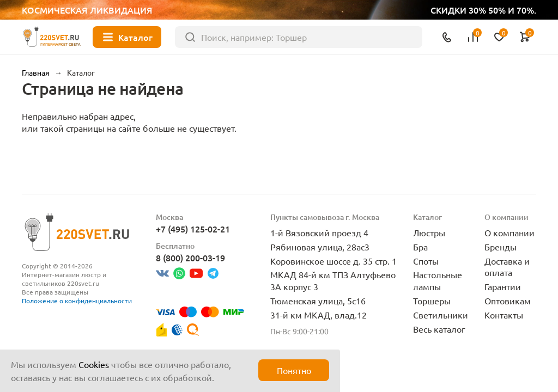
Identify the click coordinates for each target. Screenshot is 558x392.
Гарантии (503, 286)
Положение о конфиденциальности (77, 301)
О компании (510, 232)
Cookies (94, 364)
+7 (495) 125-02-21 (193, 229)
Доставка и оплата (507, 267)
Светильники (441, 315)
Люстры (429, 232)
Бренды (501, 247)
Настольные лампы (438, 280)
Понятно (294, 370)
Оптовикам (508, 301)
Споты (426, 261)
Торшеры (432, 301)
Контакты (504, 315)
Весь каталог (439, 329)
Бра (420, 247)
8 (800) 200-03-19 (190, 258)
